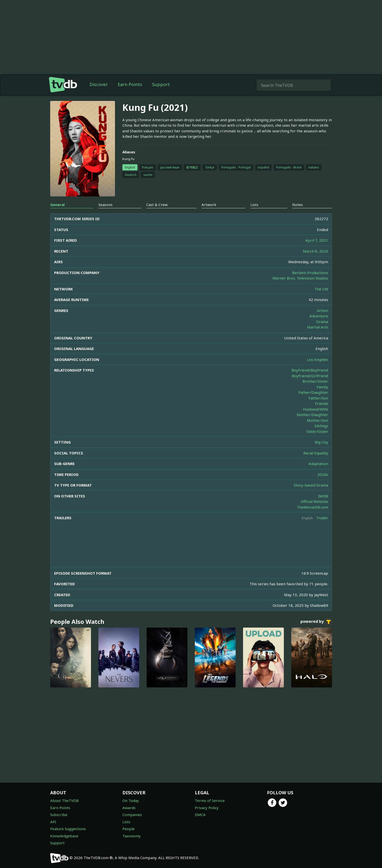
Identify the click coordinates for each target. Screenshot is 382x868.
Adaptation (318, 464)
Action (323, 310)
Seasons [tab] (105, 205)
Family (322, 387)
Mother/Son (317, 420)
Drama (322, 322)
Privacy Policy (207, 808)
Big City (321, 442)
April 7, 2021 (317, 240)
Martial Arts (318, 327)
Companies (132, 815)
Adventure (319, 316)
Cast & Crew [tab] (157, 205)
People (129, 829)
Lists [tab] (254, 205)
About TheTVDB (64, 800)
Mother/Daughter (312, 415)
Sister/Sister (317, 431)
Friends (322, 403)
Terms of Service (210, 800)
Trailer (322, 518)
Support (161, 84)
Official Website (314, 501)
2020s (323, 474)
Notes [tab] (298, 205)
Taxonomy (132, 836)
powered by (316, 622)
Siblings (321, 426)
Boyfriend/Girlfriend (310, 376)
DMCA (200, 815)
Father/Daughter (313, 392)
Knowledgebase (64, 836)
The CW (321, 289)
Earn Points (130, 84)
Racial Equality (316, 453)
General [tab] (57, 205)
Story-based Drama (311, 485)
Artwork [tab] (209, 205)
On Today (131, 800)
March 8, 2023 (315, 251)
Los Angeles (318, 359)
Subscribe (59, 815)
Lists (126, 822)
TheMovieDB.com (313, 507)
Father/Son (318, 398)
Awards (129, 808)
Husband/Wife (315, 409)
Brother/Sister (315, 381)
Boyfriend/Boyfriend (310, 370)
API (53, 822)
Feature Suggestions (68, 829)
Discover (99, 84)
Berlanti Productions (310, 273)
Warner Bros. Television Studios (300, 278)
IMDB (323, 496)
